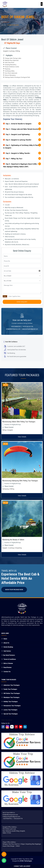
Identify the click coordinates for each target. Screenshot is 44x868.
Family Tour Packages (9, 689)
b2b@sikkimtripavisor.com (10, 815)
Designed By (22, 861)
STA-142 (4, 25)
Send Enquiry (22, 302)
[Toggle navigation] (41, 3)
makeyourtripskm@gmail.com (11, 817)
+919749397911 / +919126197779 (22, 327)
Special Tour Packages (10, 714)
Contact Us (6, 672)
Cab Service (6, 651)
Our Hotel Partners (8, 655)
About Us (5, 643)
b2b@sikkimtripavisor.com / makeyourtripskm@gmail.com (22, 329)
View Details (22, 437)
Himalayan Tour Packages (10, 697)
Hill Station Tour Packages (11, 693)
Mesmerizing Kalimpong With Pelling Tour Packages (20, 481)
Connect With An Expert (22, 866)
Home (4, 639)
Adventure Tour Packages (10, 685)
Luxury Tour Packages (9, 710)
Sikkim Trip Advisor (7, 720)
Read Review (6, 667)
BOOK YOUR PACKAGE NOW (14, 589)
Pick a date (40, 271)
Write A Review (7, 663)
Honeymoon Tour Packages (11, 706)
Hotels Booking (7, 647)
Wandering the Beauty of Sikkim (13, 540)
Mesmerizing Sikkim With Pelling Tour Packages (19, 422)
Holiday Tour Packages (10, 702)
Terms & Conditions (9, 659)
